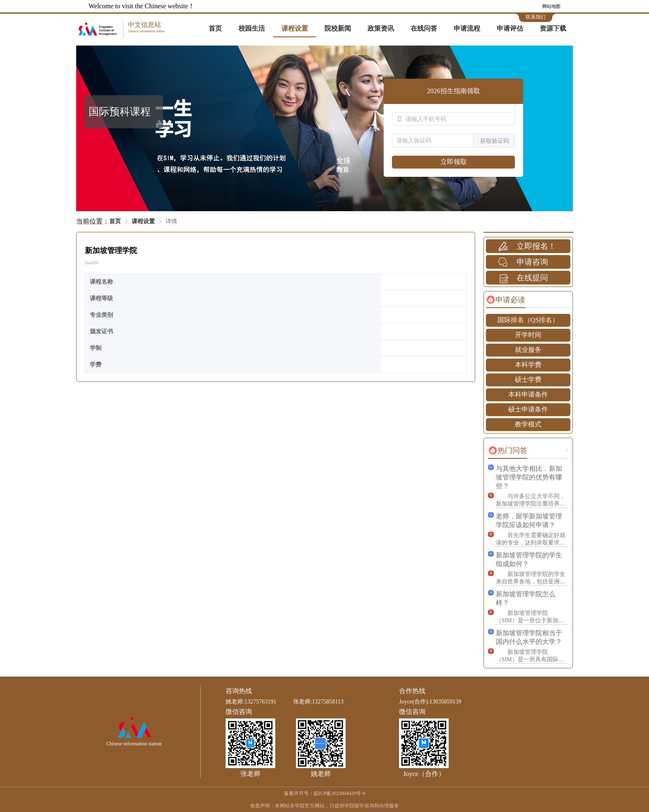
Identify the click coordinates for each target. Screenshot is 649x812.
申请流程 (467, 28)
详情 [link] (171, 221)
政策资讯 (381, 28)
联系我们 (536, 17)
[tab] (506, 300)
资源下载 (553, 28)
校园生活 (252, 28)
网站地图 (551, 6)
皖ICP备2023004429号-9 (340, 793)
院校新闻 (338, 28)
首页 (215, 28)
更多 (567, 450)
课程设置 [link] (143, 221)
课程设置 (295, 28)
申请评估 (510, 28)
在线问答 (424, 28)
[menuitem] (215, 29)
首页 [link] (115, 221)
